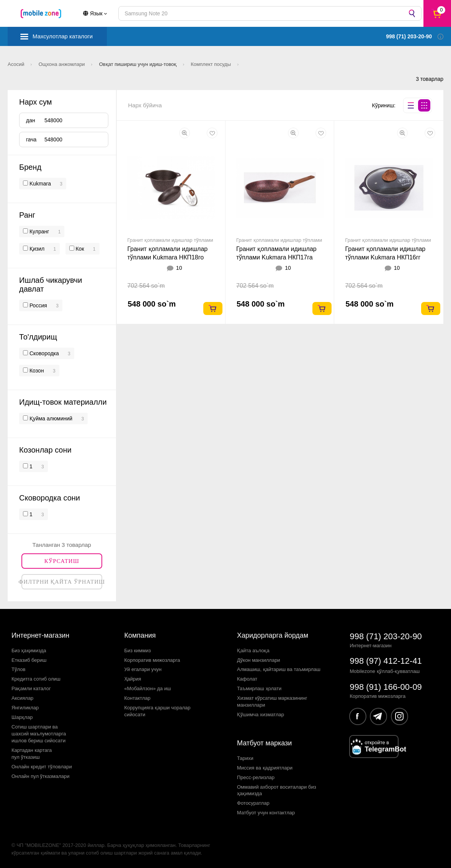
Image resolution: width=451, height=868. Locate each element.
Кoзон (36, 371)
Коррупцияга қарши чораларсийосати (158, 711)
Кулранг (38, 231)
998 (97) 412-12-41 (386, 661)
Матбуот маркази (264, 743)
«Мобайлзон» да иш (148, 688)
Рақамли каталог (31, 688)
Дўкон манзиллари (259, 660)
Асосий (17, 64)
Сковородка (43, 353)
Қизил (36, 249)
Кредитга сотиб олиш (36, 679)
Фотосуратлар (253, 803)
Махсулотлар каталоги (63, 36)
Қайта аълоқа (253, 651)
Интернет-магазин (40, 635)
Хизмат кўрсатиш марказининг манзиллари (272, 701)
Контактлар (138, 698)
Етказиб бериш (29, 660)
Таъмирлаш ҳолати (259, 688)
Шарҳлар (22, 717)
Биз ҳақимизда (29, 651)
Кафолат (247, 679)
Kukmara (40, 184)
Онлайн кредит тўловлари (42, 767)
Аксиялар (22, 698)
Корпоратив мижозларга (152, 660)
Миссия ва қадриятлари (265, 768)
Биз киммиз (138, 651)
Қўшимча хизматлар (261, 715)
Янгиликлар (25, 708)
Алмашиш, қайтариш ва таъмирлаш (279, 669)
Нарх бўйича (145, 105)
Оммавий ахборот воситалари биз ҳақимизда (277, 790)
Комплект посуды (211, 64)
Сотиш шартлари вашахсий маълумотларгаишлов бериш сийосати (39, 734)
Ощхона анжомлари (63, 64)
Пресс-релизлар (256, 777)
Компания (140, 635)
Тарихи (245, 758)
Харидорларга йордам (273, 635)
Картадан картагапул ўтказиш (32, 754)
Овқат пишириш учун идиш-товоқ (139, 64)
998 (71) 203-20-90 (386, 636)
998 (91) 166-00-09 (386, 687)
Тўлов (18, 669)
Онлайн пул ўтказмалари (41, 776)
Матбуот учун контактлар (266, 813)
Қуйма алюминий (50, 418)
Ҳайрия (133, 679)
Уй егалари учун (143, 669)
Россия (38, 305)
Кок (79, 249)
